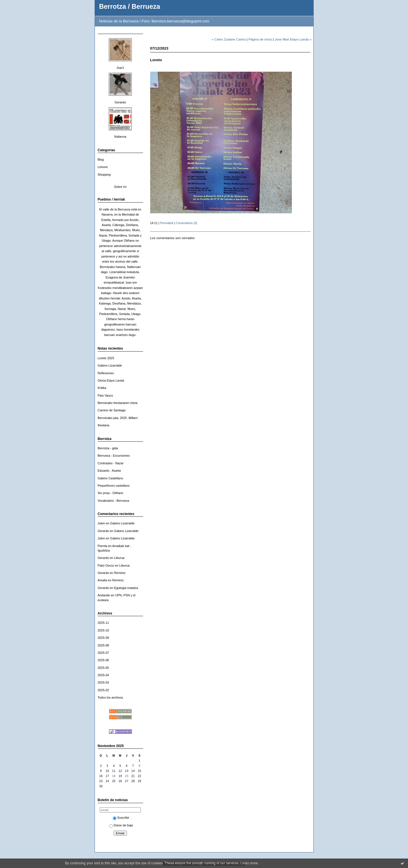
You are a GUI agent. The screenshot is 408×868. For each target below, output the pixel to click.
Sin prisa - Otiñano (110, 493)
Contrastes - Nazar (111, 463)
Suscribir (121, 818)
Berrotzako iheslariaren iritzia (118, 403)
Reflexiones (106, 373)
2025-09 (103, 638)
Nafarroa (120, 137)
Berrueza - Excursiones (114, 456)
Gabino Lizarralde (110, 365)
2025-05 (103, 668)
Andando (104, 595)
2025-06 (103, 660)
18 (114, 776)
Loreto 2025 (106, 358)
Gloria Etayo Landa (111, 380)
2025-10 (103, 630)
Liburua (119, 558)
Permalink (167, 223)
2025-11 (103, 623)
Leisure (103, 167)
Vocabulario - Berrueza (113, 501)
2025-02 (103, 690)
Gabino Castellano (110, 478)
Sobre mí (120, 187)
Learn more (249, 863)
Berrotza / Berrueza (130, 7)
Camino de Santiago (112, 410)
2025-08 (103, 645)
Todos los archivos (110, 697)
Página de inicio (260, 39)
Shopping (104, 175)
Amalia (102, 580)
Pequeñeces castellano (114, 486)
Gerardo (120, 102)
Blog (101, 159)
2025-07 (103, 653)
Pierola (103, 546)
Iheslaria (104, 425)
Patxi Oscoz (106, 565)
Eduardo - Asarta (109, 471)
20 (127, 776)
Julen (101, 523)
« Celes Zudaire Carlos (229, 39)
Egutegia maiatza (126, 588)
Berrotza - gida (108, 448)
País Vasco (105, 395)
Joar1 (120, 68)
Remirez (120, 573)
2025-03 (103, 682)
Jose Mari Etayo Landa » (293, 39)
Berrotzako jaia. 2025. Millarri (118, 418)
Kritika (102, 388)
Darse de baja (121, 825)
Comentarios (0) (186, 223)
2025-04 (103, 675)
